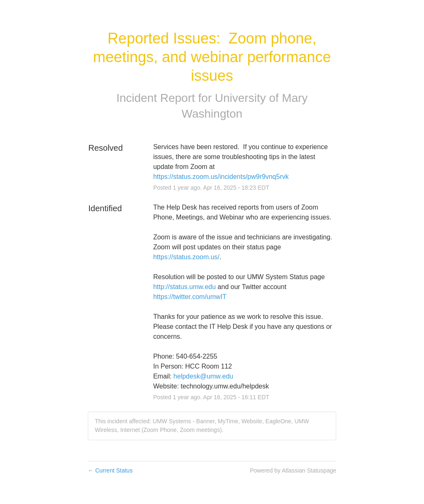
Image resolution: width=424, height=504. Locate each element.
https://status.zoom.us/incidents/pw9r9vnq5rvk (221, 177)
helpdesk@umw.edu (203, 376)
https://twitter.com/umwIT (190, 297)
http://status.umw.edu (184, 287)
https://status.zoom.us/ (186, 257)
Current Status (110, 470)
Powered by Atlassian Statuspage (293, 470)
